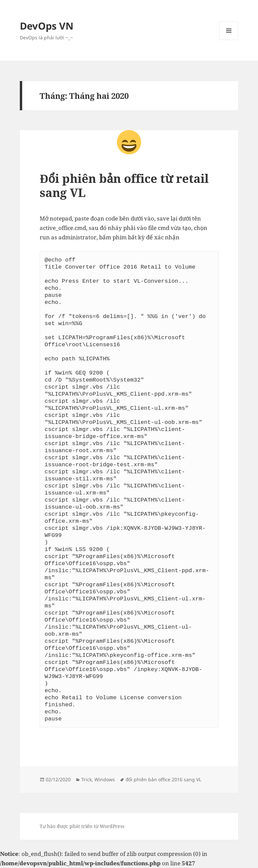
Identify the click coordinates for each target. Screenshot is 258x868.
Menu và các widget (229, 40)
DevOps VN (47, 26)
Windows (105, 779)
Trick (87, 779)
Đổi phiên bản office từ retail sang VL (124, 185)
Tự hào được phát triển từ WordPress (82, 826)
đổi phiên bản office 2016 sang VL (163, 779)
